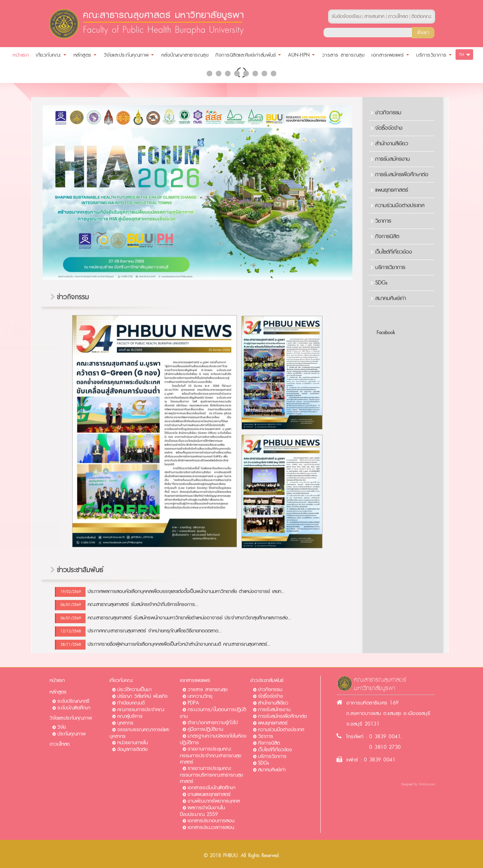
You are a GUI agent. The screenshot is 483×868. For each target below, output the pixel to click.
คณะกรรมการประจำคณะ (141, 710)
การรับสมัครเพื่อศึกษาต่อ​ (402, 174)
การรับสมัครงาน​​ (393, 159)
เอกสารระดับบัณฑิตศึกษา (212, 788)
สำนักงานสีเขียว (392, 143)
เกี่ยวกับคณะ (121, 680)
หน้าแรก (57, 680)
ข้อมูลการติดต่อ (133, 749)
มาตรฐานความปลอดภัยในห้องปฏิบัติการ (213, 739)
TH (462, 55)
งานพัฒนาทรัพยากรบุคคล (214, 801)
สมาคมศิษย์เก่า (391, 298)
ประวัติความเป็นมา (134, 690)
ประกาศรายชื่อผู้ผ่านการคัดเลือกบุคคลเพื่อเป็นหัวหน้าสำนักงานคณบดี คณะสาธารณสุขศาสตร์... (179, 644)
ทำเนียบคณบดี (131, 703)
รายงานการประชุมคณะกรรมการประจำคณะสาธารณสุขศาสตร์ (211, 755)
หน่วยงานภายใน (133, 743)
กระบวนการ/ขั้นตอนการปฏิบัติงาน (213, 713)
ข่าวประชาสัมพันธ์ (267, 680)
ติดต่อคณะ (422, 16)
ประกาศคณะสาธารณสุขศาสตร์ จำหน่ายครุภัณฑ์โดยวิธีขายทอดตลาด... (155, 631)
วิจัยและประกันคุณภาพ (71, 718)
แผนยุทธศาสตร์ (392, 190)
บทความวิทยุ (200, 696)
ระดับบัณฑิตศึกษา (74, 708)
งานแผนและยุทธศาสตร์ (209, 794)
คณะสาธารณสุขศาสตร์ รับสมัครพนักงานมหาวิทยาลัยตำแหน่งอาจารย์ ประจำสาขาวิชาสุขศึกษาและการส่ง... (189, 618)
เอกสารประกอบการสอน (211, 821)
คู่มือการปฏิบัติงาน (205, 729)
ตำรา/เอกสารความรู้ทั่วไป (213, 723)
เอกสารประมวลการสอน (211, 827)
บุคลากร (125, 723)
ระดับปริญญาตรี (73, 701)
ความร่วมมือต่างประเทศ (400, 205)
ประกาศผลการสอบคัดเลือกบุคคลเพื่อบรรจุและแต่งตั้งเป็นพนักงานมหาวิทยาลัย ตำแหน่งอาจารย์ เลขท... (186, 591)
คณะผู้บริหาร (130, 716)
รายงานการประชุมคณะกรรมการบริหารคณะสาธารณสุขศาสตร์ (211, 775)
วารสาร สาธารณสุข (208, 690)
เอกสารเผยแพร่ (195, 680)
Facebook (386, 333)
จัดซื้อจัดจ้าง (389, 128)
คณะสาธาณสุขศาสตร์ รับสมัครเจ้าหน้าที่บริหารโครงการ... (143, 604)
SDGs (381, 283)
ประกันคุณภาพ (71, 734)
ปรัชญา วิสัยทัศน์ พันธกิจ (142, 696)
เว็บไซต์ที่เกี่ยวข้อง (394, 252)
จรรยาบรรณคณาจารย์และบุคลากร (139, 733)
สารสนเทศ (374, 16)
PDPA (193, 703)
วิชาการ (383, 221)
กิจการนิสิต (387, 236)
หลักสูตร (58, 692)
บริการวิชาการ (390, 267)
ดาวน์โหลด (60, 744)
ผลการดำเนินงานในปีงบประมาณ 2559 (202, 811)
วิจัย (62, 727)
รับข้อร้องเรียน (346, 16)
